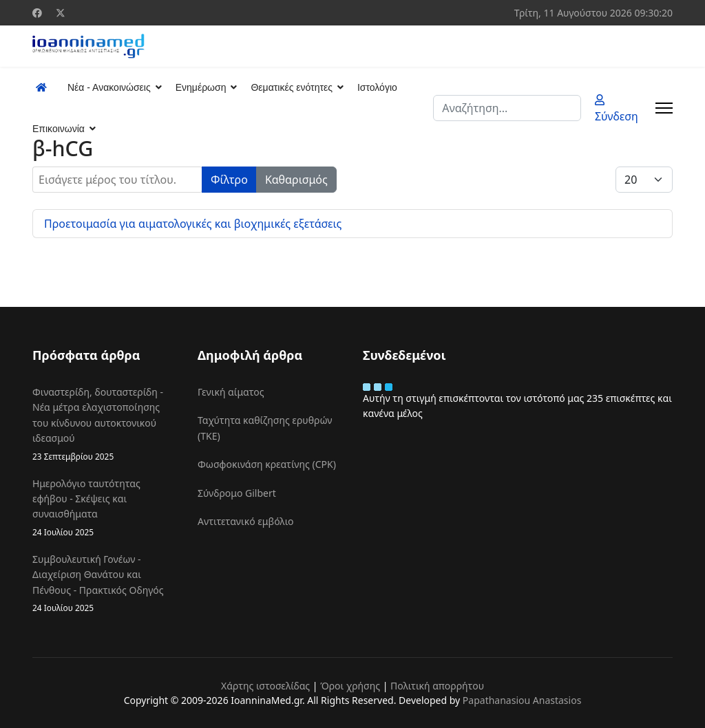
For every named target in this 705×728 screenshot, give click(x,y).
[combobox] (507, 108)
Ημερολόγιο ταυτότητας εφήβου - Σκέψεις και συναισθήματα (105, 508)
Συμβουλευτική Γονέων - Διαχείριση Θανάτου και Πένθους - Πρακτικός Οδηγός (105, 584)
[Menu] (664, 108)
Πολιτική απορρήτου (437, 686)
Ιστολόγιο (377, 87)
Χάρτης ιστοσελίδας (265, 686)
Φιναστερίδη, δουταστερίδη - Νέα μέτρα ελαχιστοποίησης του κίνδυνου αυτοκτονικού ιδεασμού (105, 424)
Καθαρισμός (296, 180)
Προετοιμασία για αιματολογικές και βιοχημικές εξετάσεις (193, 224)
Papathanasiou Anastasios (522, 700)
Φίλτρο (229, 180)
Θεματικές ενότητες (291, 87)
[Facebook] (37, 13)
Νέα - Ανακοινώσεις (109, 87)
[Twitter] (61, 13)
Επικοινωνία (59, 129)
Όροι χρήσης (350, 686)
